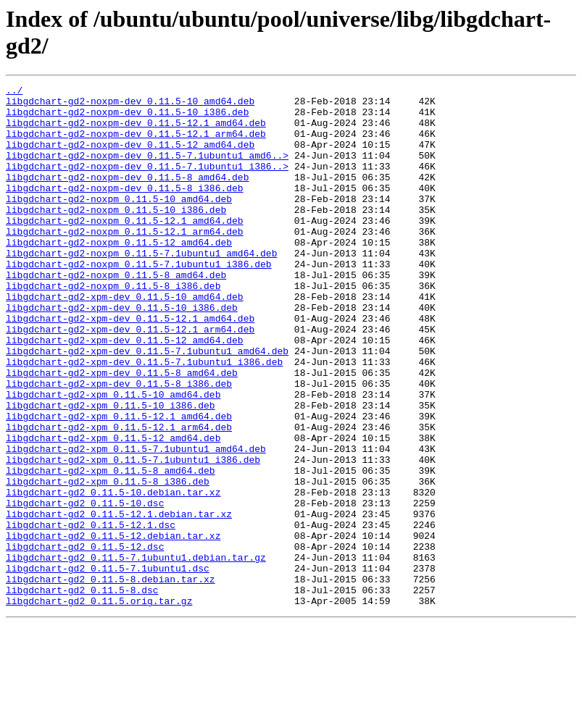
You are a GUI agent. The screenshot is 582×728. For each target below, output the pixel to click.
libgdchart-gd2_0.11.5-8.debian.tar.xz (111, 679)
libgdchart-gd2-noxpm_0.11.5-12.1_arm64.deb (125, 262)
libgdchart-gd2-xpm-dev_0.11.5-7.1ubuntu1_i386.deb (144, 418)
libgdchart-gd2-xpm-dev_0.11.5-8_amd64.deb (122, 431)
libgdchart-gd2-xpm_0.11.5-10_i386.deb (111, 470)
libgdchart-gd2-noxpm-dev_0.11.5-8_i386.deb (125, 209)
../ (14, 92)
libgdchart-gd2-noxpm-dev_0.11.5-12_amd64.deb (130, 157)
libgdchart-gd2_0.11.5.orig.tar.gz (99, 705)
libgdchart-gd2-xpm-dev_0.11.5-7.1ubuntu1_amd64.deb (147, 405)
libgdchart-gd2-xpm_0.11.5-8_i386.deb (108, 561)
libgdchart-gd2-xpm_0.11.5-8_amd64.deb (111, 548)
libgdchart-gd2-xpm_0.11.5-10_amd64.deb (113, 457)
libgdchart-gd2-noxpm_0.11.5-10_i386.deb (116, 235)
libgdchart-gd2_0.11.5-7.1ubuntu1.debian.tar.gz (136, 653)
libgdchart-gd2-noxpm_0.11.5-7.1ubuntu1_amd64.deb (141, 288)
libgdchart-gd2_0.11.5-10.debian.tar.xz (113, 574)
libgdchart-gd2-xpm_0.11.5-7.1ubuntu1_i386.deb (133, 535)
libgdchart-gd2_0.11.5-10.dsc (85, 587)
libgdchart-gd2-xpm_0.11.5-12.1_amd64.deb (119, 483)
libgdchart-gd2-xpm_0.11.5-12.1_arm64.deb (119, 496)
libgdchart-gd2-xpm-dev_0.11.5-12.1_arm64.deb (130, 379)
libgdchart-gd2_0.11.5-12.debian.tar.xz (113, 627)
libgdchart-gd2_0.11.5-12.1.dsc (91, 614)
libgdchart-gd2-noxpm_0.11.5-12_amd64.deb (119, 275)
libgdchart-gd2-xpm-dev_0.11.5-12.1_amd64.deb (130, 366)
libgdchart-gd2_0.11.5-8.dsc (82, 692)
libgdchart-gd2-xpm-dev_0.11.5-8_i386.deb (119, 444)
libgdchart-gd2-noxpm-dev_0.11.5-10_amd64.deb (130, 105)
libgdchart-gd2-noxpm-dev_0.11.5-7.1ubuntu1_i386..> (147, 183)
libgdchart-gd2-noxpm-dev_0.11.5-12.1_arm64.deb (136, 144)
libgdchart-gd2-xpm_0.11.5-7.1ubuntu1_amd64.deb (136, 522)
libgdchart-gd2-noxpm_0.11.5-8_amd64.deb (116, 314)
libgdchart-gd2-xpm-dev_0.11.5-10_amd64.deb (125, 340)
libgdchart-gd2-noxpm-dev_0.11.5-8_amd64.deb (127, 196)
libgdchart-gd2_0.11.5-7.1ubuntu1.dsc (108, 666)
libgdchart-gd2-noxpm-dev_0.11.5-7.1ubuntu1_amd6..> (147, 170)
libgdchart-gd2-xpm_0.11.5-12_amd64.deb (113, 509)
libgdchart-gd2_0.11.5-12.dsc (85, 640)
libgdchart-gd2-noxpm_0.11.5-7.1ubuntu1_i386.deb (139, 301)
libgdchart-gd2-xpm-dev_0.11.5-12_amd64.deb (125, 392)
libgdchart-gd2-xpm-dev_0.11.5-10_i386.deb (122, 353)
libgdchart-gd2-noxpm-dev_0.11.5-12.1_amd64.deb (136, 131)
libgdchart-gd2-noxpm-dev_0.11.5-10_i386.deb (127, 118)
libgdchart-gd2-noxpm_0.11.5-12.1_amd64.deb (125, 248)
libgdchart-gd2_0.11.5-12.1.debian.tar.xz (119, 601)
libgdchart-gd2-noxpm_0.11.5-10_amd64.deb (119, 222)
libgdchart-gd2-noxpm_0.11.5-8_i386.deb (113, 327)
